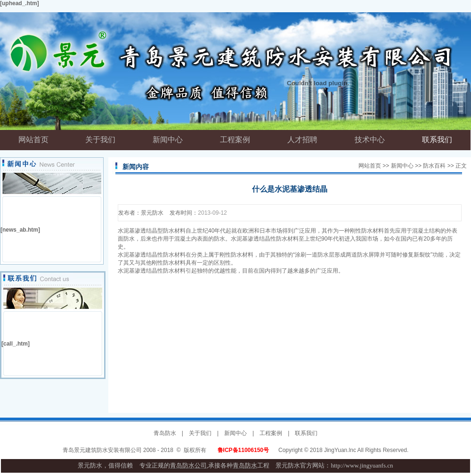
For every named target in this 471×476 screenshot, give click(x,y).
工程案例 (271, 433)
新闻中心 (402, 166)
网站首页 (370, 166)
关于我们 (200, 433)
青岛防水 (165, 433)
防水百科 (434, 166)
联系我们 (306, 433)
